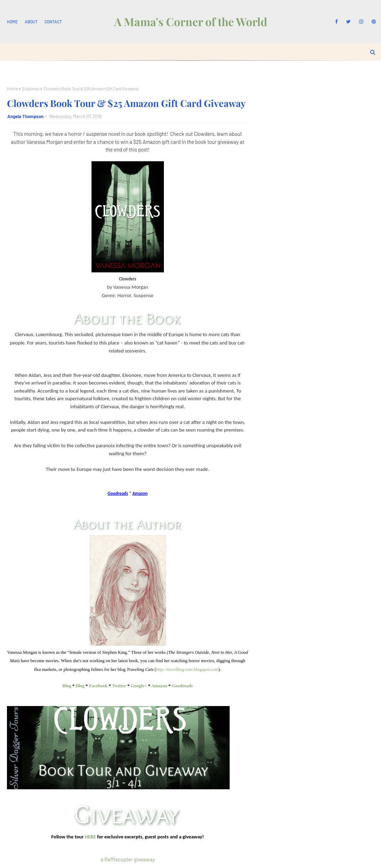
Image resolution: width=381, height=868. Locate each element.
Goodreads (182, 686)
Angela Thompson (25, 116)
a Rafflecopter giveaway (128, 859)
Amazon (159, 686)
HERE (90, 837)
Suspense (31, 88)
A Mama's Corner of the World (191, 21)
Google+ (139, 686)
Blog (67, 686)
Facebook (98, 686)
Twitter (119, 686)
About (31, 22)
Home (12, 22)
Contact (53, 22)
